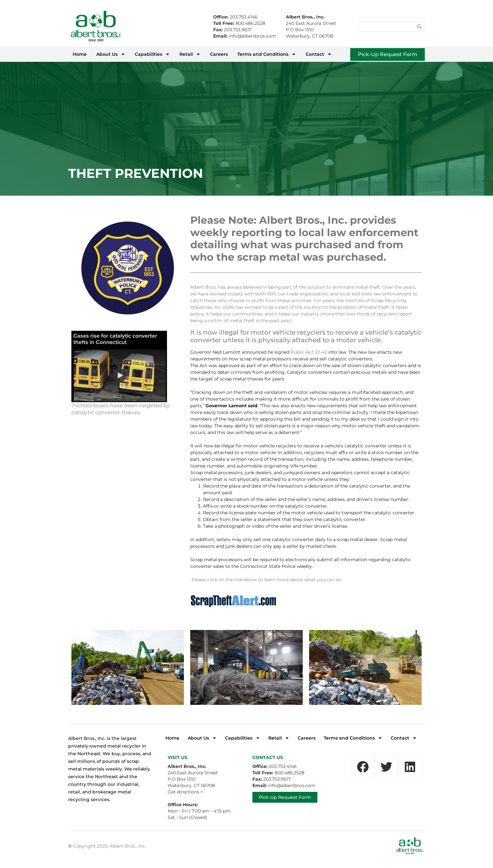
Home (80, 54)
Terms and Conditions (267, 54)
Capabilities (152, 54)
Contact (319, 54)
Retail (190, 54)
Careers (219, 54)
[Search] (419, 27)
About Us (111, 54)
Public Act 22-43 (309, 352)
